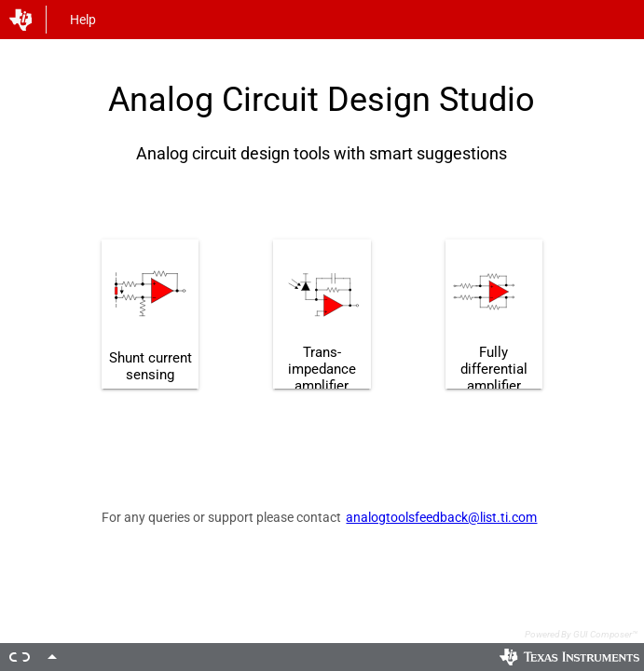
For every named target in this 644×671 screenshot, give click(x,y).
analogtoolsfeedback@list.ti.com (441, 517)
